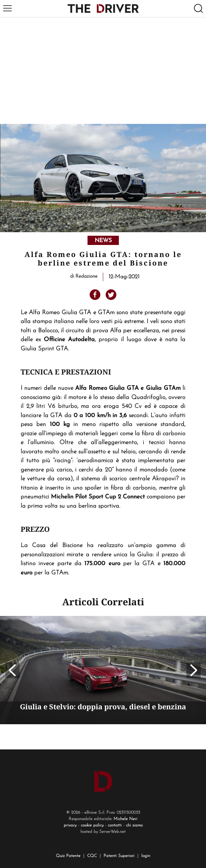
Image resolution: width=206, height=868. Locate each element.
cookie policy (92, 825)
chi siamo (134, 825)
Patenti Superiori (119, 856)
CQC (92, 856)
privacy (70, 825)
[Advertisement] (103, 71)
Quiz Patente (68, 856)
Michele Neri (125, 819)
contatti (115, 825)
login (146, 856)
